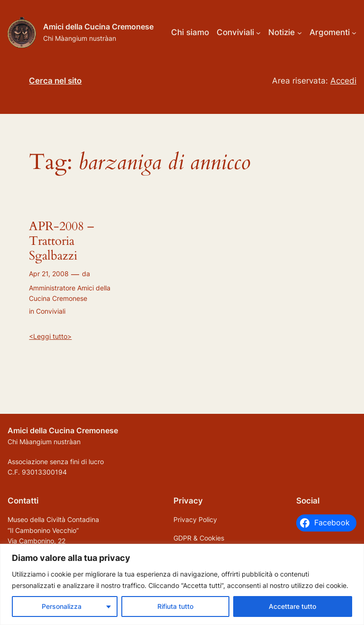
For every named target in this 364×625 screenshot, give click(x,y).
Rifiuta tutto (175, 606)
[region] (182, 584)
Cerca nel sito (55, 81)
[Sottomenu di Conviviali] (258, 32)
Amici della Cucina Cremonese (98, 27)
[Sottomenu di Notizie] (300, 32)
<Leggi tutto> (50, 336)
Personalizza (62, 606)
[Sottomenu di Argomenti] (354, 32)
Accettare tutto (292, 606)
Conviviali (51, 311)
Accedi (343, 81)
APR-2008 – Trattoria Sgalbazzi (61, 241)
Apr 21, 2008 (49, 274)
